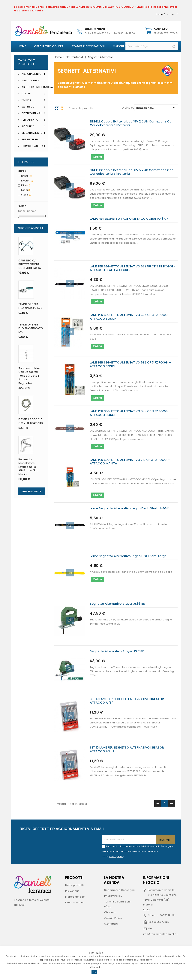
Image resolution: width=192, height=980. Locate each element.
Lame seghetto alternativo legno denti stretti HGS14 (130, 508)
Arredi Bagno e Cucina (33, 87)
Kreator (27, 181)
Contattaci (111, 924)
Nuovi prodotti (74, 885)
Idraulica (33, 126)
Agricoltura (33, 81)
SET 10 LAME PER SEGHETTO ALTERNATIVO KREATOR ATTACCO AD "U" (127, 749)
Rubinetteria (33, 140)
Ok (94, 972)
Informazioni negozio (156, 880)
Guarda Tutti (31, 491)
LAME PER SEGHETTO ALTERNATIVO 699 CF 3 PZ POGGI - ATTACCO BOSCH (130, 413)
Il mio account (74, 903)
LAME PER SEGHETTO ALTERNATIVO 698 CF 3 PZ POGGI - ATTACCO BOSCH (130, 364)
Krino (26, 185)
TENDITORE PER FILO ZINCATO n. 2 (30, 306)
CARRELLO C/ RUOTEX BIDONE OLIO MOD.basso (30, 264)
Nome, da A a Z (156, 108)
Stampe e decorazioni (88, 46)
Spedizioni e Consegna (120, 890)
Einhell (27, 176)
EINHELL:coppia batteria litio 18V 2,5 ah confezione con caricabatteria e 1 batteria (132, 123)
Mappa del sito (75, 897)
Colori (33, 94)
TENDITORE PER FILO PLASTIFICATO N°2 (31, 328)
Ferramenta (33, 120)
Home (22, 46)
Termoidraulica (33, 146)
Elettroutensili (33, 113)
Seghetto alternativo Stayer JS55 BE (117, 604)
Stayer (27, 195)
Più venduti (72, 891)
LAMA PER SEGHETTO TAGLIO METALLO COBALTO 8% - (129, 219)
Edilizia (33, 100)
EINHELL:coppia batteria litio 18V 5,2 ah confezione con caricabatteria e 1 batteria (132, 172)
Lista (63, 108)
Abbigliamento (33, 74)
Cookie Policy (113, 918)
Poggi (26, 190)
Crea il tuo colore (49, 46)
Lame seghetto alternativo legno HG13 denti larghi (129, 556)
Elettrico (33, 107)
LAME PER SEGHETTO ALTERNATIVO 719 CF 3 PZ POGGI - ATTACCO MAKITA (130, 462)
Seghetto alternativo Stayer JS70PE (117, 651)
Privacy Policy (113, 896)
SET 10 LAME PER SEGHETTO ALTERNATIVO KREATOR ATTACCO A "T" (127, 701)
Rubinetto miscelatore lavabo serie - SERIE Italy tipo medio (28, 467)
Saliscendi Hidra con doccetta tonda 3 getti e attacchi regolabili (29, 376)
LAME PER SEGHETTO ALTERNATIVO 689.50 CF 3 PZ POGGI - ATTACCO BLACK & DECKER (133, 268)
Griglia (57, 108)
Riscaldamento (33, 133)
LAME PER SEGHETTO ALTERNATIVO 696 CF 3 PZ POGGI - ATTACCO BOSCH (130, 317)
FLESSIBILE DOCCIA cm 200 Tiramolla (31, 421)
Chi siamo (111, 912)
